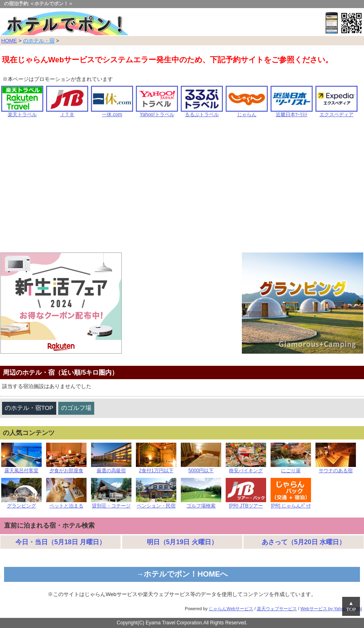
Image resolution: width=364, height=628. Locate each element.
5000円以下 (201, 468)
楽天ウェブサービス (277, 609)
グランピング (21, 504)
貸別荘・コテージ (111, 504)
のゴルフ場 (76, 408)
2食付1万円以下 (156, 468)
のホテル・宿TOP (29, 408)
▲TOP (351, 606)
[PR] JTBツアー (246, 504)
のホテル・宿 (39, 41)
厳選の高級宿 (111, 468)
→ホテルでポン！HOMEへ (182, 574)
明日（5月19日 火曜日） (182, 542)
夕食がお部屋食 (66, 468)
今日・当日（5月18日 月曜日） (60, 542)
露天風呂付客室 (21, 468)
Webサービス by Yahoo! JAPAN (331, 609)
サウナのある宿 (336, 468)
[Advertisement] (182, 188)
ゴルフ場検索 (201, 504)
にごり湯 (291, 468)
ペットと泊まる (66, 504)
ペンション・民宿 (156, 504)
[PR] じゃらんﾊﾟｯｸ (291, 504)
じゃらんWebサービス (231, 609)
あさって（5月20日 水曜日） (304, 542)
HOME (9, 41)
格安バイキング (246, 468)
